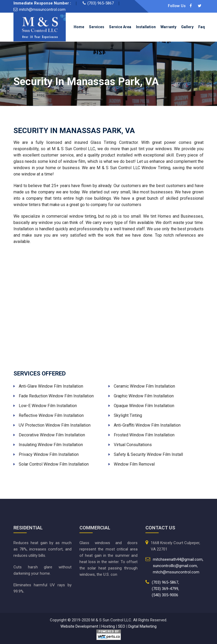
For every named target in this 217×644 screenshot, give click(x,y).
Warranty (168, 27)
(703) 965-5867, (165, 582)
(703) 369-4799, (165, 589)
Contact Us (139, 44)
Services (97, 27)
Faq (202, 27)
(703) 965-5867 (101, 3)
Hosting (108, 626)
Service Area (120, 27)
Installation (146, 27)
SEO (122, 626)
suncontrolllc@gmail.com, (175, 566)
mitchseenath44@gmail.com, (178, 559)
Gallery (187, 27)
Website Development (79, 626)
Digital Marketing (142, 626)
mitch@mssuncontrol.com (42, 9)
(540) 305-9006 (165, 595)
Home (79, 27)
